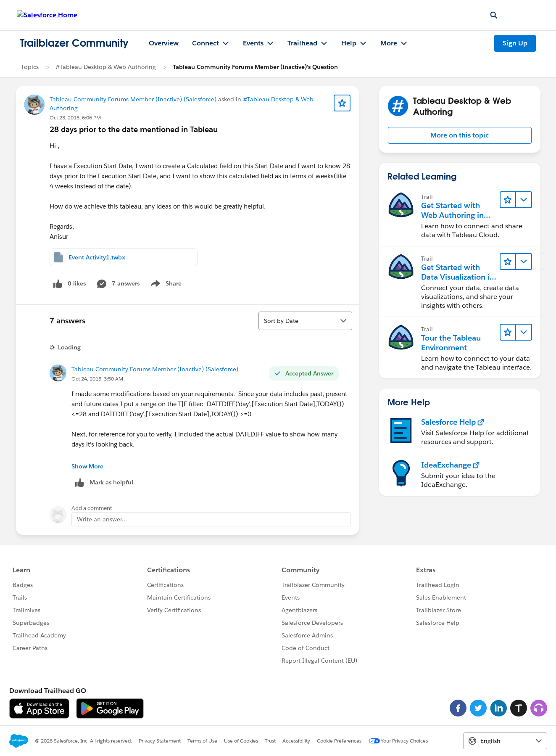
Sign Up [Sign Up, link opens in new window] (515, 43)
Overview (164, 43)
